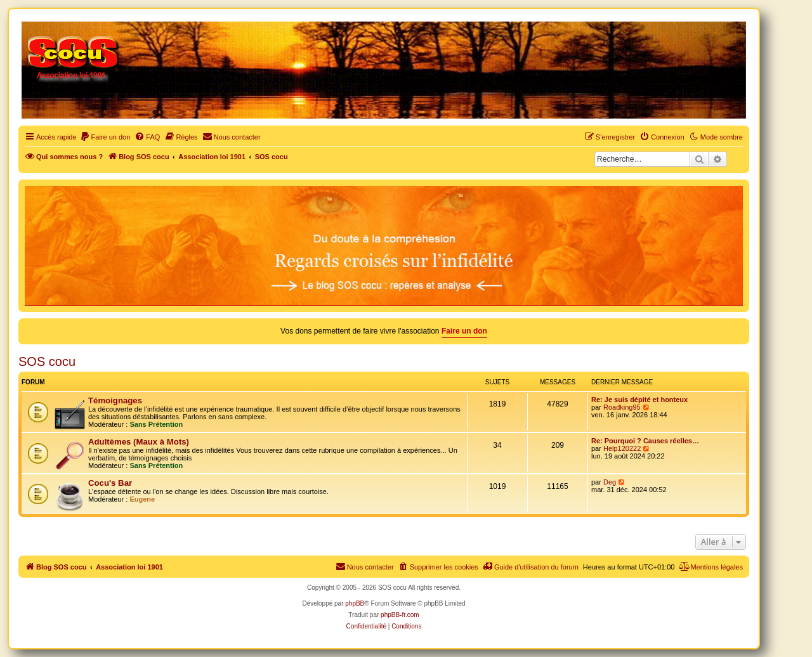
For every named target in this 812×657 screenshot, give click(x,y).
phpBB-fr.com (400, 615)
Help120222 (622, 448)
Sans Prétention (156, 424)
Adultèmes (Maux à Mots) (139, 442)
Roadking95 (622, 407)
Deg (610, 482)
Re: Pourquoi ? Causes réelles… (645, 441)
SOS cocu (47, 361)
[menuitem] (105, 137)
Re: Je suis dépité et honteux (639, 400)
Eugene (142, 499)
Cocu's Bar (110, 483)
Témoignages (115, 400)
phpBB (355, 603)
